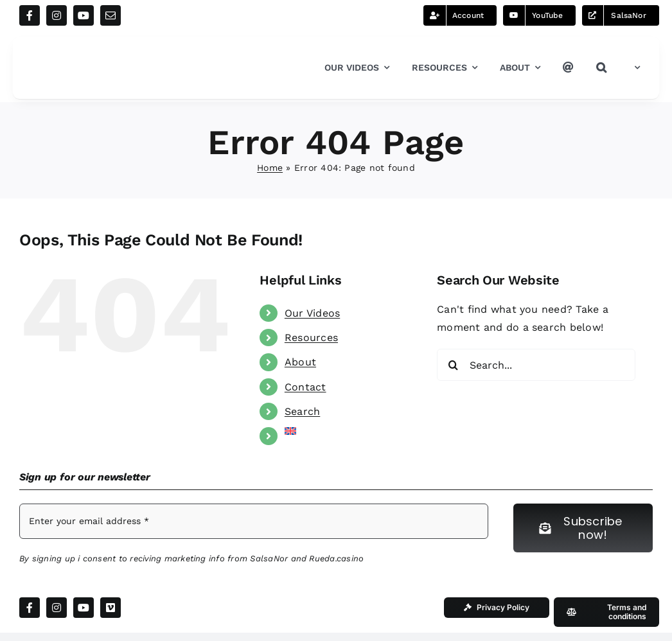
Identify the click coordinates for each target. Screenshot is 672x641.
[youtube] (84, 15)
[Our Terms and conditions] (606, 612)
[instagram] (57, 15)
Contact (305, 387)
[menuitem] (634, 68)
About (300, 362)
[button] (601, 68)
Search (302, 411)
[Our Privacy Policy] (497, 608)
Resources (311, 338)
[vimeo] (111, 608)
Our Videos (312, 313)
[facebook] (30, 15)
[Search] (453, 365)
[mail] (111, 15)
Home (270, 168)
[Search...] (536, 365)
